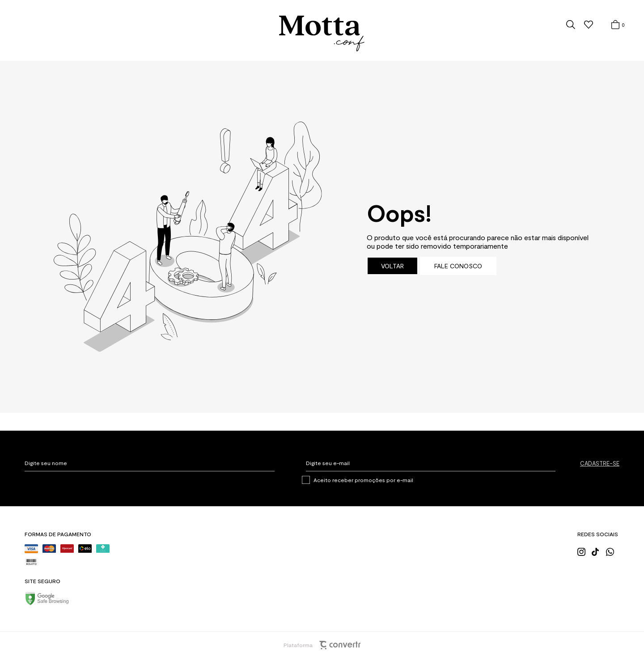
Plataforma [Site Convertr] (322, 645)
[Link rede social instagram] (584, 551)
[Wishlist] (589, 25)
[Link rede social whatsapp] (613, 551)
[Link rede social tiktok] (598, 551)
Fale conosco (458, 266)
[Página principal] (322, 34)
